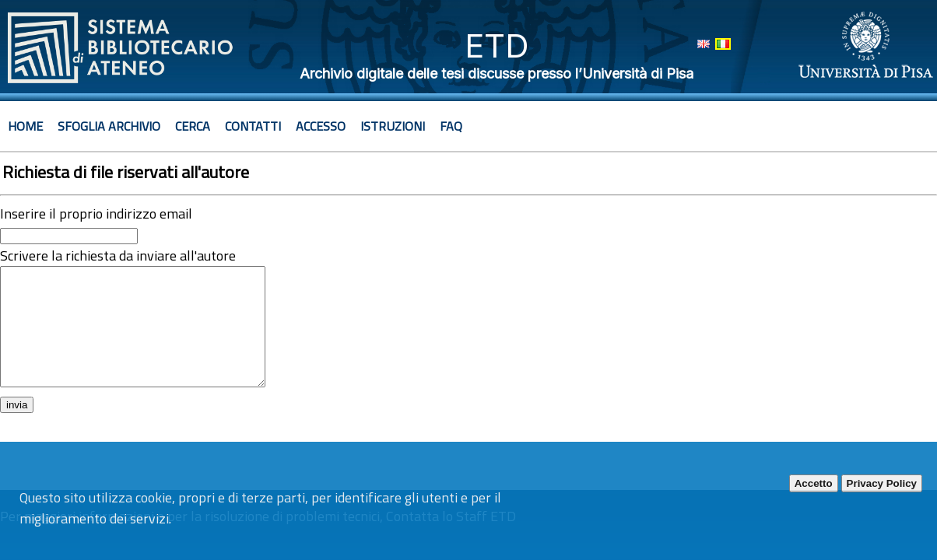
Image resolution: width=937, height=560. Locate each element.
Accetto (814, 483)
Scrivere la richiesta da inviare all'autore (118, 255)
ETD (497, 45)
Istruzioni (393, 126)
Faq (451, 126)
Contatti (253, 126)
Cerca (193, 126)
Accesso (321, 126)
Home (25, 126)
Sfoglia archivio (109, 126)
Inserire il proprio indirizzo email (96, 213)
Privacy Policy (882, 483)
